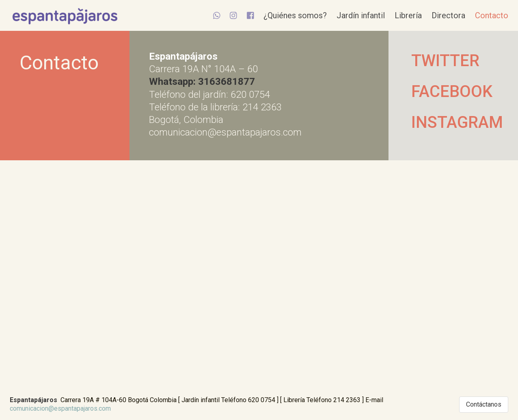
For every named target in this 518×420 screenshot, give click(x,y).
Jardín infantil (361, 15)
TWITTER (445, 61)
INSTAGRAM (453, 122)
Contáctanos (484, 404)
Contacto (492, 15)
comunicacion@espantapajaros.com (60, 408)
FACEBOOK (452, 92)
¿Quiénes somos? (295, 15)
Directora (448, 15)
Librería (408, 15)
